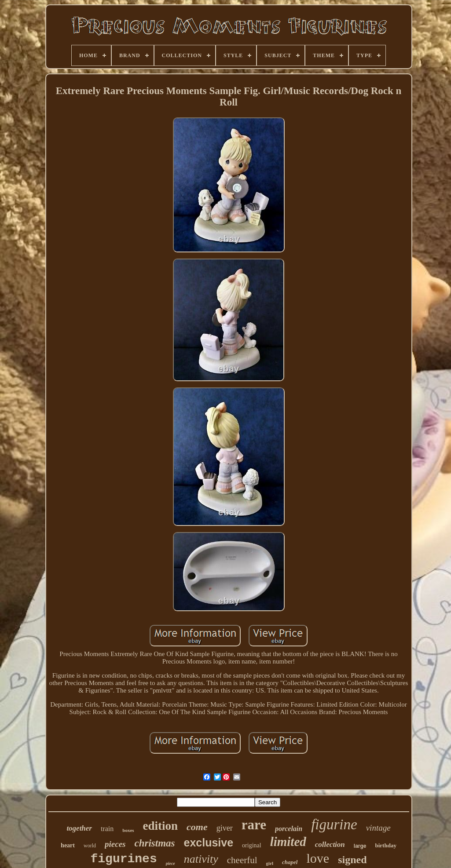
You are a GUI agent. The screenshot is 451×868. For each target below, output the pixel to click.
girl (270, 863)
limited (288, 842)
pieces (115, 844)
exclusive (209, 842)
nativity (201, 859)
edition (161, 826)
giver (225, 828)
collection (330, 844)
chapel (290, 862)
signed (352, 860)
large (360, 846)
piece (170, 863)
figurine (334, 824)
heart (68, 845)
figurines (123, 859)
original (252, 845)
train (107, 829)
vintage (378, 828)
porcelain (289, 829)
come (197, 827)
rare (254, 825)
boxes (128, 830)
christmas (154, 843)
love (318, 858)
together (79, 828)
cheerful (242, 860)
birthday (385, 845)
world (90, 846)
